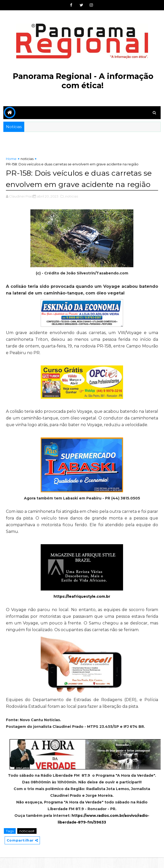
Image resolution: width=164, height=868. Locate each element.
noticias (27, 159)
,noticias (71, 207)
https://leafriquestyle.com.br (82, 607)
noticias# (27, 842)
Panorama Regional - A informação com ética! (83, 81)
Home (11, 159)
